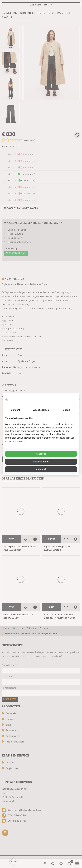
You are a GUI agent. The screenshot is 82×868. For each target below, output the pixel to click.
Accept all (41, 454)
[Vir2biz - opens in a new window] (73, 400)
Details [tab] (67, 410)
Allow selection (41, 462)
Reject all (41, 469)
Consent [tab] (15, 410)
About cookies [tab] (41, 410)
